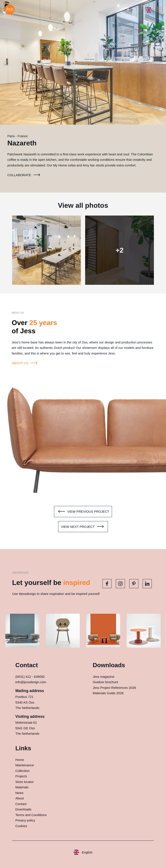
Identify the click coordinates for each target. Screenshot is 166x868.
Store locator (25, 782)
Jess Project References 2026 (114, 688)
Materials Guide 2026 (108, 693)
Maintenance (25, 765)
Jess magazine (104, 677)
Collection (22, 771)
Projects (21, 776)
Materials (22, 787)
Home (20, 760)
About (20, 798)
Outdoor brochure (105, 682)
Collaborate (24, 175)
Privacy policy (25, 820)
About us (25, 363)
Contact (21, 804)
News (19, 793)
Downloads (23, 809)
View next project (83, 527)
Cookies (21, 826)
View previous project (83, 512)
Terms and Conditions (31, 815)
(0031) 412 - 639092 (30, 677)
